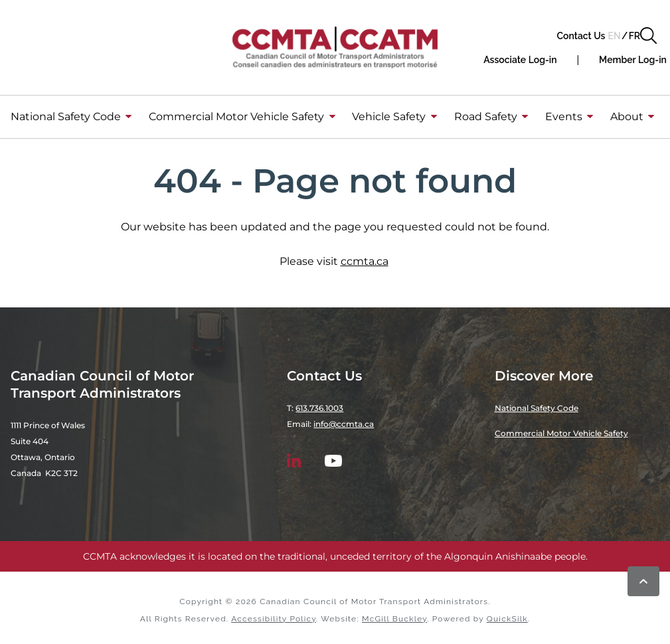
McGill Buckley (394, 619)
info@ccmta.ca (344, 424)
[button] (648, 36)
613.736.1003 (319, 408)
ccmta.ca (365, 261)
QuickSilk (507, 619)
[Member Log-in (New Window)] (633, 60)
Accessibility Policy (274, 619)
